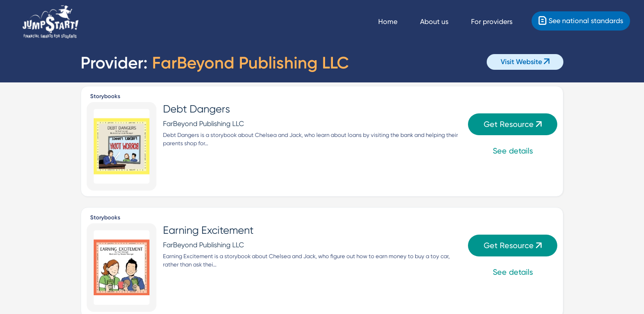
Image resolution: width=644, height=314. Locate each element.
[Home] (51, 22)
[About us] (442, 22)
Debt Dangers (197, 109)
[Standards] (581, 21)
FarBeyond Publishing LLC (203, 124)
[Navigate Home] (396, 22)
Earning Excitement (208, 230)
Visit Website (525, 62)
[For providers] (500, 22)
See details (513, 151)
